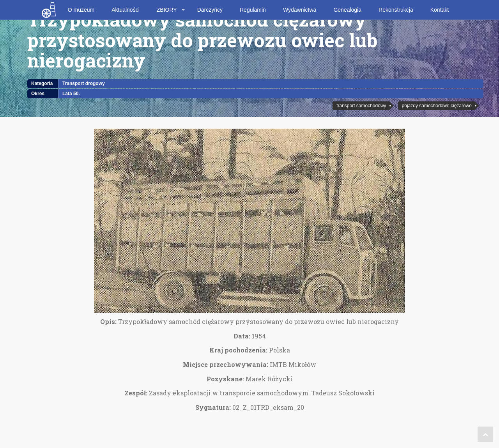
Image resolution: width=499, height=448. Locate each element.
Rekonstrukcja (396, 10)
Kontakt (440, 10)
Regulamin (253, 10)
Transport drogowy (84, 83)
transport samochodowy (361, 106)
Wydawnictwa (300, 10)
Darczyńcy (210, 10)
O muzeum (81, 10)
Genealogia (347, 10)
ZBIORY (167, 10)
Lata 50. (71, 94)
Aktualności (126, 10)
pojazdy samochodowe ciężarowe (437, 106)
